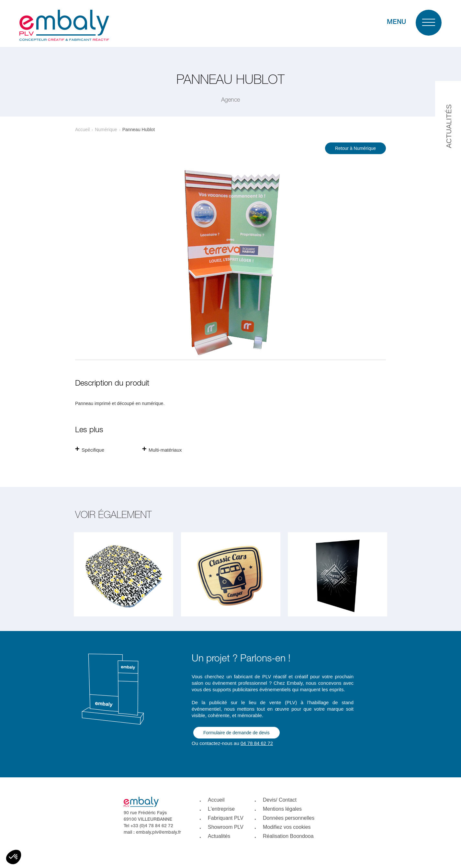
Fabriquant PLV (226, 818)
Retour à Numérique (355, 148)
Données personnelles (289, 818)
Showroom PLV (226, 827)
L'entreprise (221, 809)
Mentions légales (282, 809)
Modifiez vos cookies (287, 827)
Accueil (82, 130)
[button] (14, 857)
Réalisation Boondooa (288, 836)
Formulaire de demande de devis (236, 733)
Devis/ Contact (280, 800)
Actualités (219, 836)
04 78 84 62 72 (257, 743)
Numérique (106, 130)
